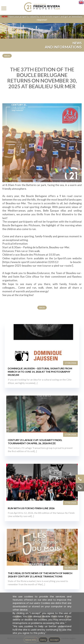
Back (7, 56)
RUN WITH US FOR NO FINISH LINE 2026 (31, 508)
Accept (54, 640)
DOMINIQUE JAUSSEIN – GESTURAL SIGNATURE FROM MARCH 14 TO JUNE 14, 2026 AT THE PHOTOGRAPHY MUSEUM (40, 372)
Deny (43, 640)
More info (31, 640)
